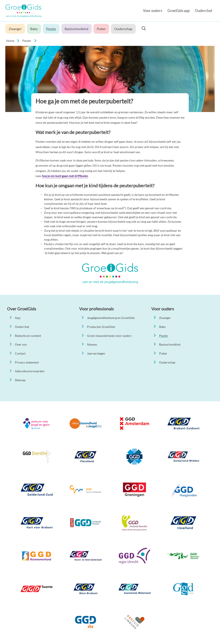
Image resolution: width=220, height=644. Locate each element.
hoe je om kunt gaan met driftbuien (65, 176)
